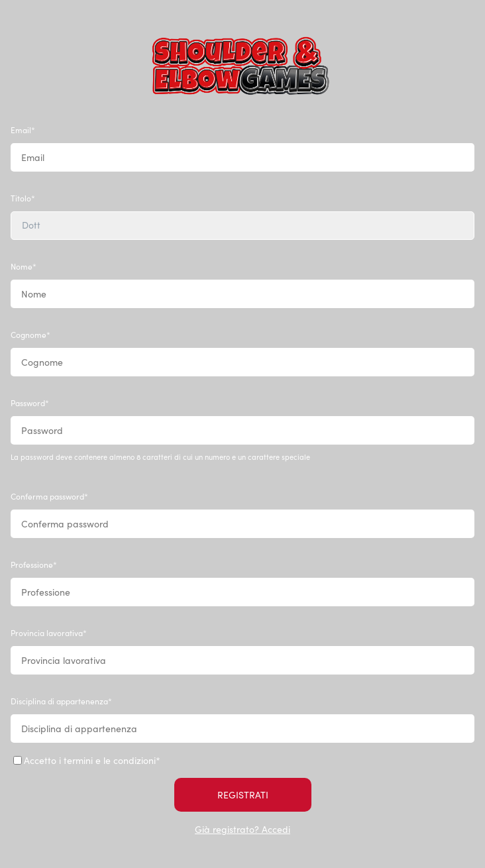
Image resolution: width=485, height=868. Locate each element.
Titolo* (23, 198)
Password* (30, 403)
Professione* (34, 565)
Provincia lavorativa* (49, 633)
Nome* (24, 266)
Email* (23, 130)
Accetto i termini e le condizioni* (87, 760)
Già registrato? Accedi (242, 829)
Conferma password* (49, 496)
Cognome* (30, 335)
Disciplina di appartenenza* (61, 701)
